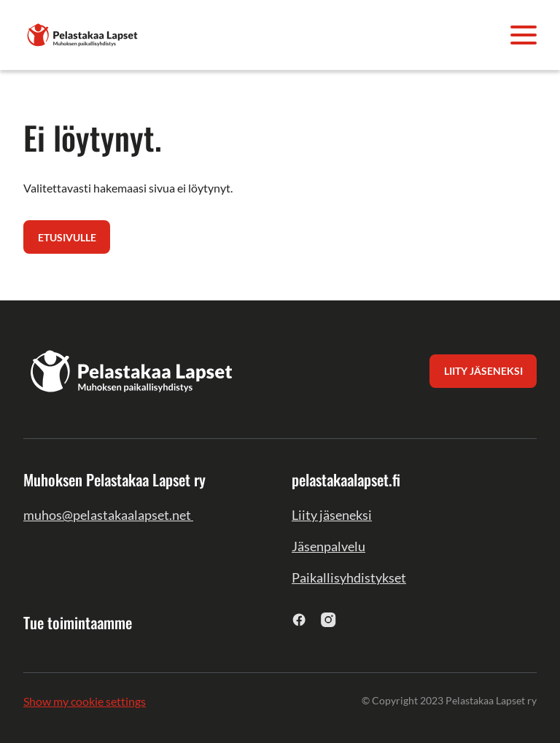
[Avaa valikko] (524, 35)
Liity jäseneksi (332, 515)
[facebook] (299, 619)
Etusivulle (67, 237)
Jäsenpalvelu (328, 546)
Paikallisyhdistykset (349, 577)
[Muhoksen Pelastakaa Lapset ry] (83, 33)
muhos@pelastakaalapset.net (108, 515)
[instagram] (328, 619)
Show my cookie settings (85, 701)
